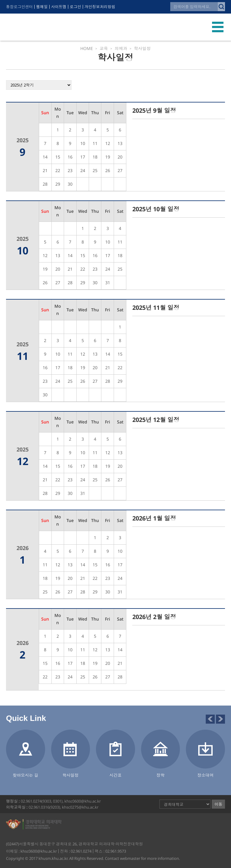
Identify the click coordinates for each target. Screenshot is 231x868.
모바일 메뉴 (218, 27)
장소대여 (205, 775)
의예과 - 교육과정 (216, 55)
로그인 (77, 7)
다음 (220, 719)
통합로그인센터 (20, 7)
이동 (218, 804)
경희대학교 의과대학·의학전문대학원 (50, 27)
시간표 (115, 775)
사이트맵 (60, 7)
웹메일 (43, 7)
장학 (161, 775)
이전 (210, 719)
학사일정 (70, 775)
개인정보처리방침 (101, 7)
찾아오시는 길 (26, 775)
